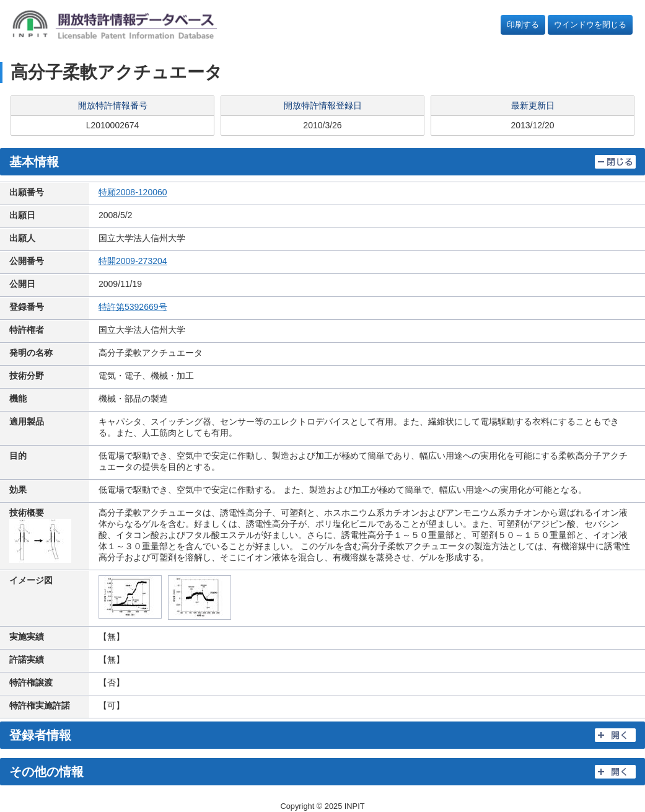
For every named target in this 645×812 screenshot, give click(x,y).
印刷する (523, 24)
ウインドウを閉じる (590, 24)
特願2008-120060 (133, 192)
